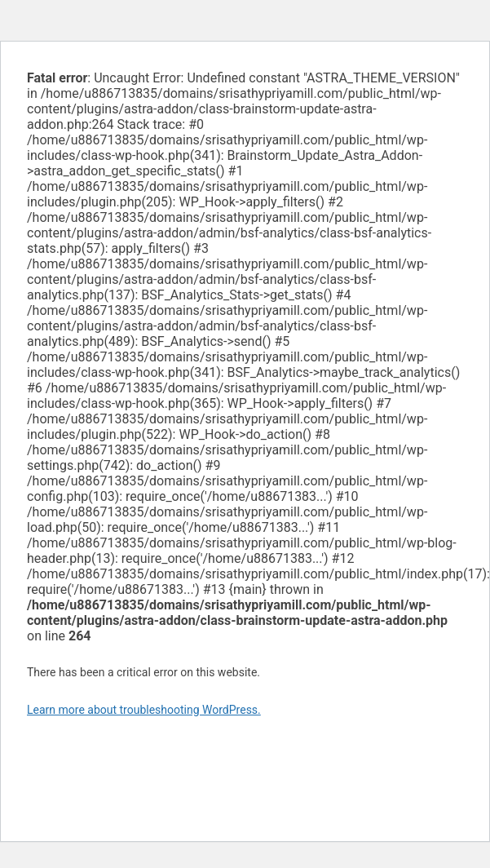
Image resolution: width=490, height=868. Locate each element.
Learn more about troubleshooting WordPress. (144, 710)
